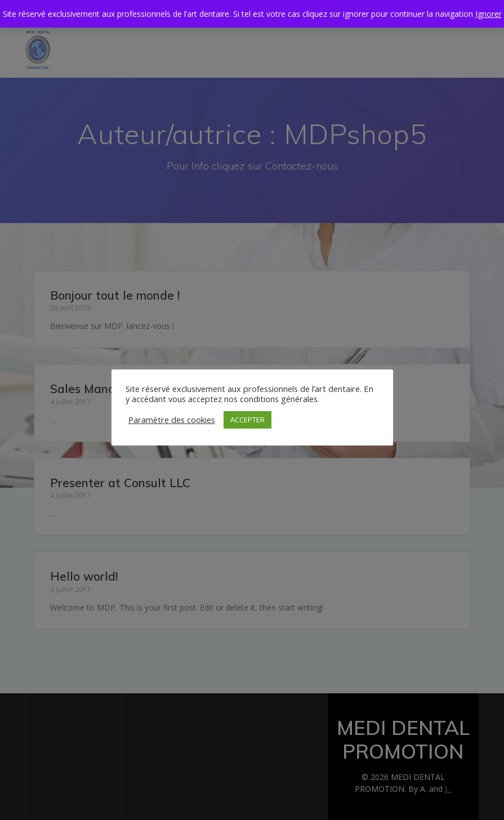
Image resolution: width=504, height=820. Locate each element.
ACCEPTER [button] (247, 420)
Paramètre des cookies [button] (172, 420)
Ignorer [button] (489, 14)
